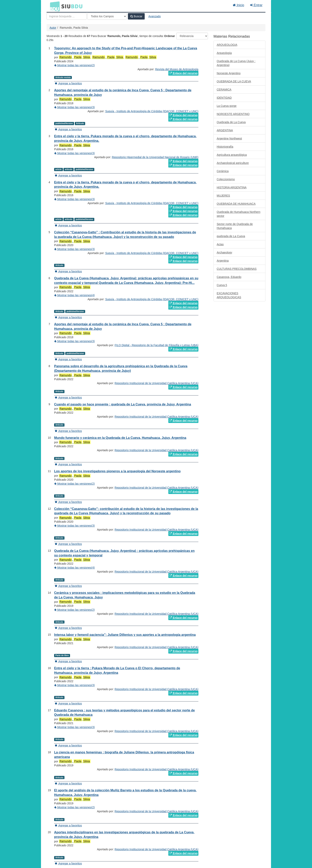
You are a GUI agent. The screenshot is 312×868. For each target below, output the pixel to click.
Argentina (223, 261)
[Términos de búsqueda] (67, 16)
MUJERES (223, 196)
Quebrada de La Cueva (231, 122)
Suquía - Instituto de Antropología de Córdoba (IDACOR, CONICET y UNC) (152, 111)
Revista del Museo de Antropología (177, 69)
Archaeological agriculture (233, 163)
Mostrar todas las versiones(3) (74, 107)
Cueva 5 (222, 285)
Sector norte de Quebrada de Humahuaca (235, 226)
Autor (53, 28)
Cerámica (223, 171)
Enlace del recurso (183, 73)
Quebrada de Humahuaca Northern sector (238, 214)
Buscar (136, 16)
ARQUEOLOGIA (227, 45)
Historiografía (225, 147)
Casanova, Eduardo (229, 277)
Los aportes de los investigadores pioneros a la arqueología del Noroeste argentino (117, 471)
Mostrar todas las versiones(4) (74, 295)
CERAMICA (224, 90)
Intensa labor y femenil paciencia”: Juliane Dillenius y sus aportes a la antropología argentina (125, 635)
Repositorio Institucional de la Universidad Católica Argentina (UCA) (156, 383)
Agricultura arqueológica (232, 155)
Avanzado (155, 16)
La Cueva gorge (227, 106)
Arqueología (224, 53)
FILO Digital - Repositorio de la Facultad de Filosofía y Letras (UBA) (156, 345)
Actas (220, 244)
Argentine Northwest (229, 138)
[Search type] (107, 16)
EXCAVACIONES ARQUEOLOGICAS (229, 295)
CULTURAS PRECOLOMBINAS (237, 269)
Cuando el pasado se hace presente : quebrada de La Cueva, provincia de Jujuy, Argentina (123, 404)
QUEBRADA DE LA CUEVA (234, 81)
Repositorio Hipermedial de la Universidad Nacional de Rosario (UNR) (155, 157)
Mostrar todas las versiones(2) (74, 65)
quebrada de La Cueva (231, 236)
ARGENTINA (225, 130)
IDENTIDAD (224, 98)
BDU (54, 6)
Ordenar (170, 36)
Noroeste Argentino (229, 73)
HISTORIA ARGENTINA (232, 187)
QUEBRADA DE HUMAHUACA (236, 204)
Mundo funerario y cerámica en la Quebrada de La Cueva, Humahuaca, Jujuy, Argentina (120, 438)
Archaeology (224, 252)
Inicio (238, 5)
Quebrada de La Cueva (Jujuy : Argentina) (236, 63)
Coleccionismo (226, 179)
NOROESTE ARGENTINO (233, 114)
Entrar (256, 5)
